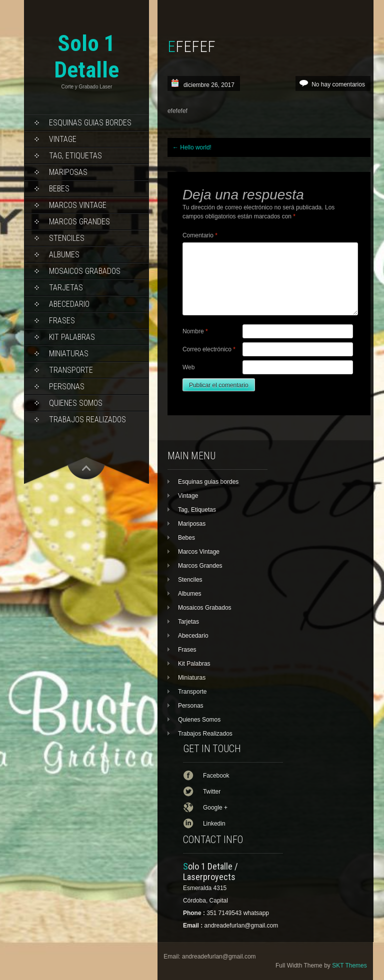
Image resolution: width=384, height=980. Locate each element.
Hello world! (192, 147)
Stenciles (67, 238)
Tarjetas (66, 288)
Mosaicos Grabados (85, 271)
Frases (62, 321)
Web (188, 367)
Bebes (59, 189)
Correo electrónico (209, 349)
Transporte (71, 370)
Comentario (200, 235)
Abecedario (69, 304)
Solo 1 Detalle (86, 56)
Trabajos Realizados (87, 420)
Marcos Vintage (78, 205)
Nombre (195, 331)
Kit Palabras (72, 337)
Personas (67, 387)
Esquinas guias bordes (90, 123)
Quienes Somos (76, 403)
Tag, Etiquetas (75, 156)
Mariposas (68, 172)
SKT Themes (349, 966)
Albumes (64, 255)
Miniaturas (69, 354)
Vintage (63, 139)
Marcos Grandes (79, 222)
